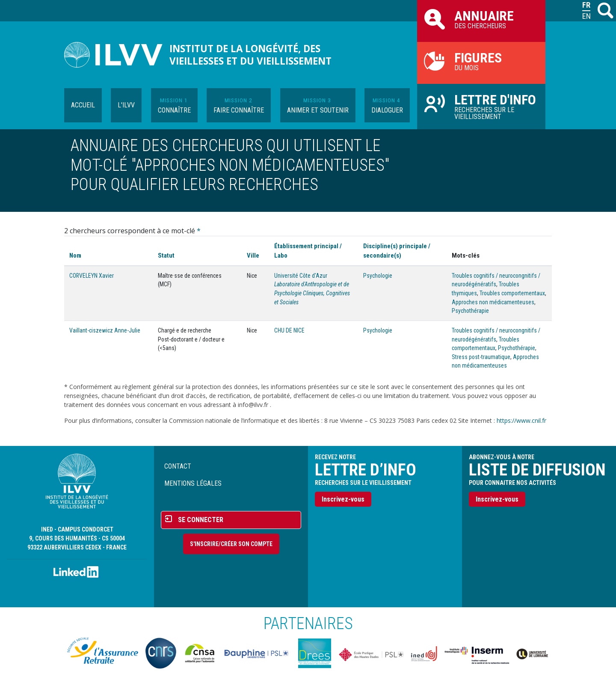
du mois (481, 61)
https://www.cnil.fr (521, 420)
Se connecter (201, 520)
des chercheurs (481, 19)
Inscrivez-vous (343, 499)
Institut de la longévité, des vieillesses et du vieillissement (250, 55)
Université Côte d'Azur (301, 276)
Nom (75, 255)
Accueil (83, 105)
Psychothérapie (470, 311)
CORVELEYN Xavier (92, 276)
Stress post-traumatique (481, 357)
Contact (178, 466)
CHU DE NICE (289, 330)
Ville (253, 255)
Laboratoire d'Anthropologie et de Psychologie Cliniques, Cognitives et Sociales (312, 293)
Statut (166, 255)
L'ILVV (126, 105)
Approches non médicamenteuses (493, 302)
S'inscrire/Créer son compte (231, 544)
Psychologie (378, 276)
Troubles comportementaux (512, 293)
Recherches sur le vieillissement (481, 106)
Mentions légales (193, 483)
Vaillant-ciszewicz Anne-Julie (105, 330)
